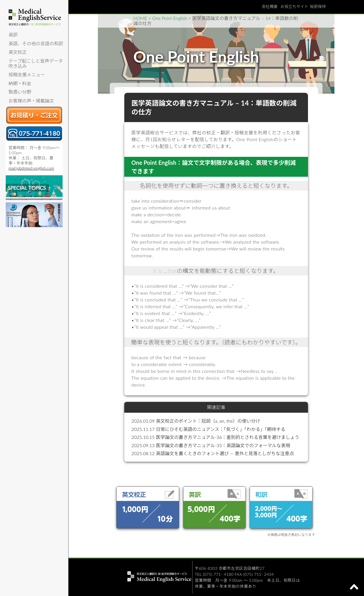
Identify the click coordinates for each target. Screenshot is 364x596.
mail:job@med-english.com (31, 168)
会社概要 (270, 6)
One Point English (169, 18)
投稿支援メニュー (27, 74)
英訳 (13, 35)
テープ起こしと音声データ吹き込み (36, 63)
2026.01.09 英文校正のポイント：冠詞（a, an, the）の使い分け (196, 421)
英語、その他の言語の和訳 (36, 43)
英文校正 (18, 52)
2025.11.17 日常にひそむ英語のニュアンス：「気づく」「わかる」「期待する (208, 429)
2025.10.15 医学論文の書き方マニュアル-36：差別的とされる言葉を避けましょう (215, 437)
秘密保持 (318, 6)
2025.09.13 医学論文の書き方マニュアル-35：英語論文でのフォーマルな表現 (211, 445)
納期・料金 (20, 83)
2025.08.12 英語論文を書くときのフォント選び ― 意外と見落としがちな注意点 (213, 453)
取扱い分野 (20, 92)
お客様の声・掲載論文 (31, 101)
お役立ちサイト (294, 6)
